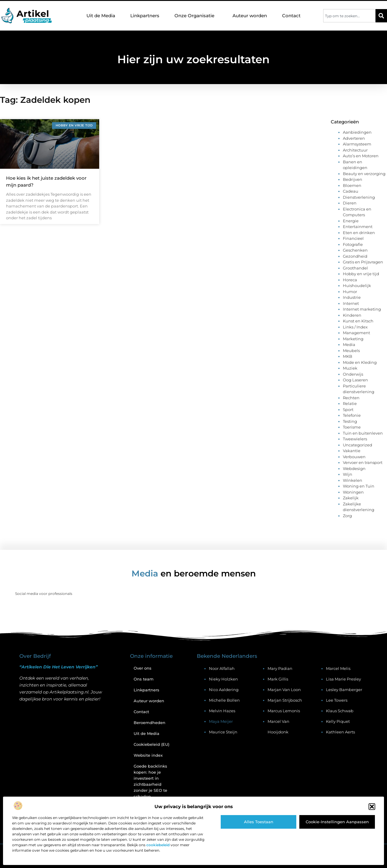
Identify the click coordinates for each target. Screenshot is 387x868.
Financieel (353, 238)
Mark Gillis (278, 679)
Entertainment (358, 227)
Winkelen (353, 480)
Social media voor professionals (44, 594)
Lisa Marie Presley (343, 679)
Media (349, 344)
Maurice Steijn (223, 732)
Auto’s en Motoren (361, 156)
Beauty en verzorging (364, 174)
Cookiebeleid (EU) (151, 744)
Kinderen (352, 315)
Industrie (352, 297)
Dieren (350, 203)
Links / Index (355, 327)
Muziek (350, 368)
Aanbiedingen (357, 132)
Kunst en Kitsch (358, 321)
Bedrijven (353, 179)
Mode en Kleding (360, 362)
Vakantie (352, 451)
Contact (291, 16)
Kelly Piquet (338, 721)
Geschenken (355, 250)
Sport (348, 410)
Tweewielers (355, 439)
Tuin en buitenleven (363, 433)
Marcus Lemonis (284, 711)
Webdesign (354, 468)
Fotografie (353, 244)
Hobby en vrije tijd (361, 274)
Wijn (348, 474)
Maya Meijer (221, 721)
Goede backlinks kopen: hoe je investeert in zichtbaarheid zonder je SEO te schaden (150, 781)
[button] (372, 807)
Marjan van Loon (284, 690)
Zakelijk (351, 498)
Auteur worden (250, 16)
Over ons (143, 668)
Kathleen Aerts (340, 732)
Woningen (353, 492)
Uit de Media (101, 16)
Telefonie (352, 415)
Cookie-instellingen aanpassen (337, 822)
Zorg (347, 516)
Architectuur (355, 150)
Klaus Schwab (340, 711)
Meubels (351, 351)
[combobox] (349, 16)
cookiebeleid (158, 845)
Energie (351, 221)
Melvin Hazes (222, 711)
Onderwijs (353, 374)
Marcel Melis (338, 668)
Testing (350, 421)
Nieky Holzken (223, 679)
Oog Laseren (355, 380)
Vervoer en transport (363, 462)
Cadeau (351, 191)
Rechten (351, 398)
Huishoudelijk (357, 286)
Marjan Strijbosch (285, 700)
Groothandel (355, 268)
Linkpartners (145, 16)
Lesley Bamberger (344, 690)
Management (356, 333)
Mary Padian (280, 668)
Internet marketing (362, 309)
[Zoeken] (381, 16)
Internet (351, 303)
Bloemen (352, 185)
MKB (348, 356)
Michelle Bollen (224, 700)
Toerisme (352, 427)
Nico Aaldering (224, 690)
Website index (148, 755)
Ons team (144, 679)
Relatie (350, 403)
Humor (350, 292)
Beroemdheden (150, 723)
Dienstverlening (359, 197)
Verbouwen (354, 457)
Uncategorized (358, 445)
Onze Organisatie (196, 16)
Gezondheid (355, 256)
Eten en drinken (359, 233)
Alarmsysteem (357, 144)
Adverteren (354, 138)
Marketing (353, 339)
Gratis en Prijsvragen (363, 262)
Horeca (350, 280)
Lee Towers (337, 700)
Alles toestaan (259, 822)
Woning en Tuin (359, 486)
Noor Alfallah (222, 668)
